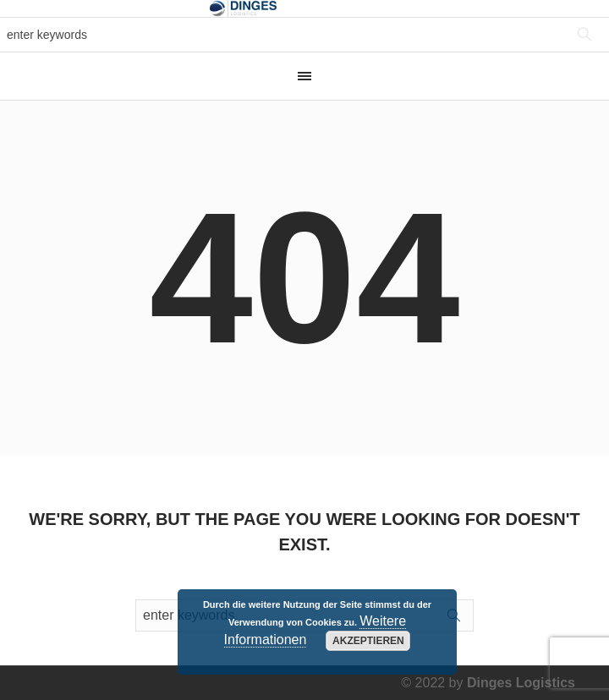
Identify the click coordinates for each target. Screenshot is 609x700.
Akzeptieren (368, 641)
